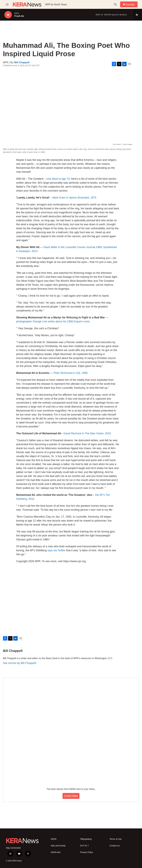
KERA (54, 839)
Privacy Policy (87, 852)
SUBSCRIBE (71, 796)
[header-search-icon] (115, 4)
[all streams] (138, 15)
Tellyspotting (86, 839)
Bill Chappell (22, 62)
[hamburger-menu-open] (7, 4)
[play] (8, 15)
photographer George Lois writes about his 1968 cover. (53, 321)
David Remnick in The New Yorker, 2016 (87, 433)
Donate (130, 4)
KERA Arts (56, 852)
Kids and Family (58, 846)
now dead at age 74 (58, 179)
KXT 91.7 (84, 846)
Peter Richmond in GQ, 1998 (70, 373)
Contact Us (115, 846)
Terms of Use (116, 839)
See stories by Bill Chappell (19, 663)
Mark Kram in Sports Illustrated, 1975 (74, 198)
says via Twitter (56, 550)
